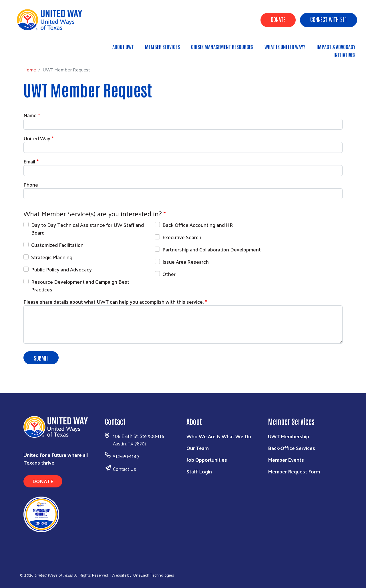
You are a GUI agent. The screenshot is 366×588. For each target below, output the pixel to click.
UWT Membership (289, 436)
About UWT (123, 47)
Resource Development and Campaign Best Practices (80, 285)
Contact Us (125, 469)
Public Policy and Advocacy (61, 269)
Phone (31, 184)
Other (169, 274)
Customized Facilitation (57, 245)
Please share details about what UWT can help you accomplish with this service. (114, 302)
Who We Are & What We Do (219, 436)
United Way (37, 138)
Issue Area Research (186, 262)
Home (33, 52)
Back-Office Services (292, 448)
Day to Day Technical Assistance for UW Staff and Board (87, 229)
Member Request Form (294, 471)
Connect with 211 (329, 19)
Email (29, 161)
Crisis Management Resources (222, 47)
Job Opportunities (207, 460)
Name (30, 115)
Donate (278, 19)
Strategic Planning (52, 257)
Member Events (286, 460)
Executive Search (182, 237)
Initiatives (344, 55)
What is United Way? (285, 47)
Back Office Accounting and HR (198, 225)
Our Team (198, 448)
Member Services (162, 47)
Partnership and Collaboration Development (212, 249)
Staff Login (199, 471)
